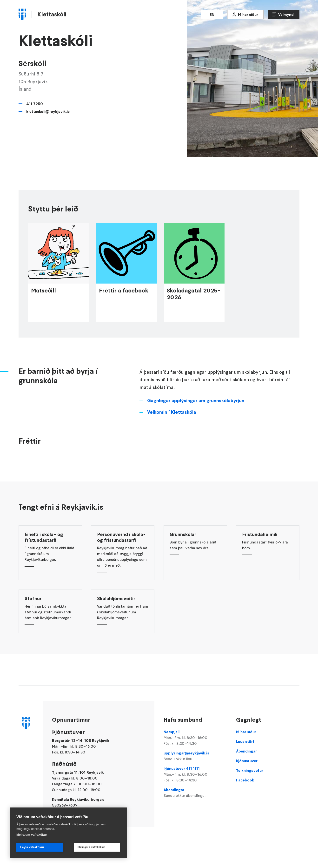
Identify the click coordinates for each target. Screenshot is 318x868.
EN (212, 14)
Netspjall (195, 738)
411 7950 (35, 104)
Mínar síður (248, 14)
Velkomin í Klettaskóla (172, 423)
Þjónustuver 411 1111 (195, 774)
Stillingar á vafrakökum (91, 847)
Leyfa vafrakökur (32, 847)
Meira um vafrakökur (32, 835)
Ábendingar (195, 793)
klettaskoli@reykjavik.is (48, 111)
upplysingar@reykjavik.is (195, 756)
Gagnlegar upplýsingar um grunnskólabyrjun (196, 412)
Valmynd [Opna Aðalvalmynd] (286, 14)
